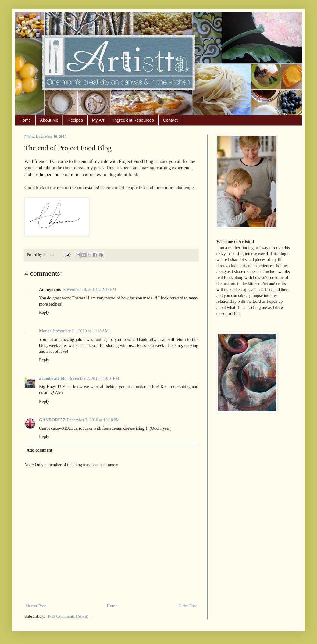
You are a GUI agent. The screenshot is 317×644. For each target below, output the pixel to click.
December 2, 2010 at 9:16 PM (93, 379)
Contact (170, 120)
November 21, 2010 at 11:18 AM (81, 331)
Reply (44, 312)
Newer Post (36, 606)
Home (25, 120)
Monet (45, 331)
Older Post (188, 606)
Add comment (39, 450)
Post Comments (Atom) (68, 616)
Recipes (75, 120)
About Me (49, 120)
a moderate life (53, 379)
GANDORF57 (52, 420)
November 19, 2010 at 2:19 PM (90, 290)
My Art (98, 120)
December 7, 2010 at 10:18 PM (93, 420)
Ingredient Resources (134, 120)
